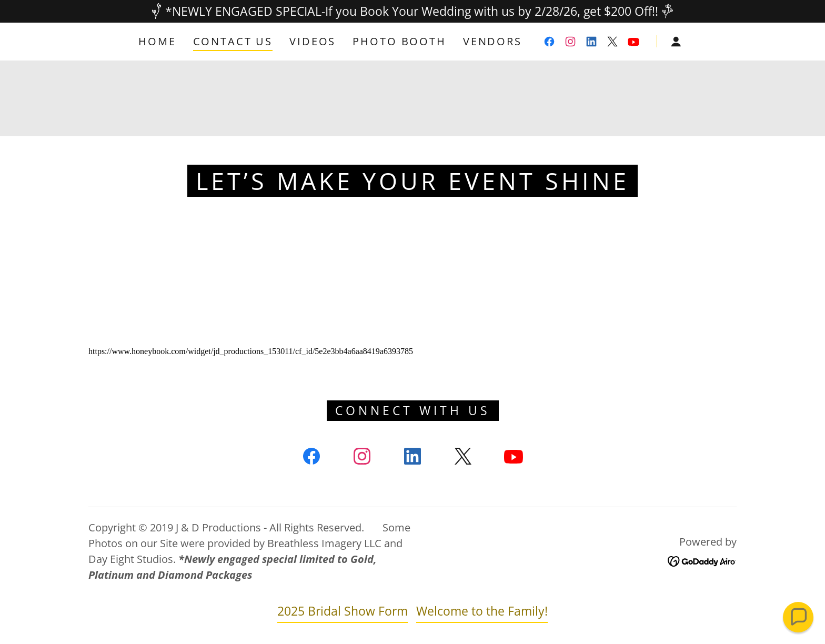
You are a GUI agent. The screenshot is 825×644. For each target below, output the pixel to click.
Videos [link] (313, 41)
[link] (549, 42)
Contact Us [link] (233, 42)
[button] (676, 42)
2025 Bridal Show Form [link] (343, 611)
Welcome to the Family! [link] (482, 611)
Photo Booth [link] (399, 41)
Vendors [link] (492, 41)
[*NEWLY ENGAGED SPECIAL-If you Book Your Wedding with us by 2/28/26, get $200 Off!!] (413, 11)
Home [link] (157, 41)
